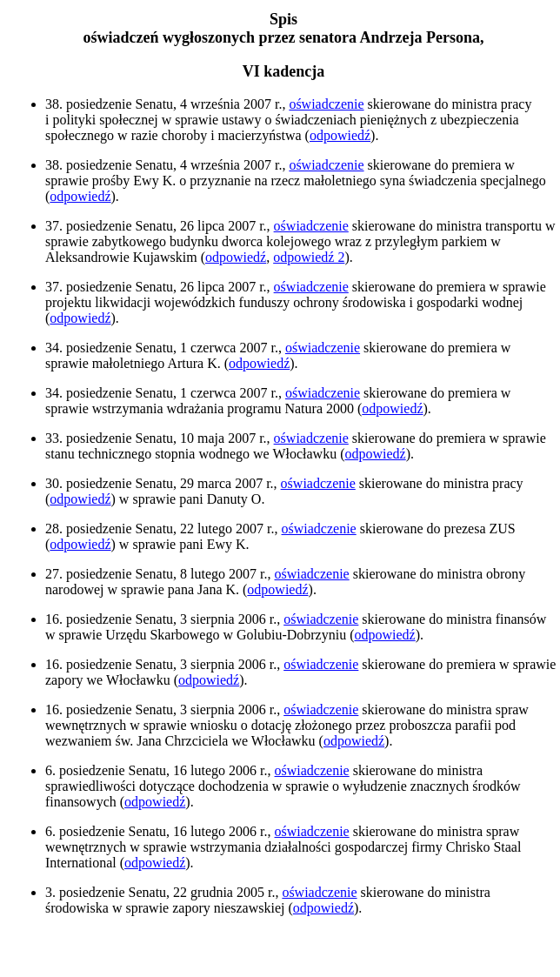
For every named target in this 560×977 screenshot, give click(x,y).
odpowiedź (340, 135)
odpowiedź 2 (309, 257)
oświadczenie (326, 104)
